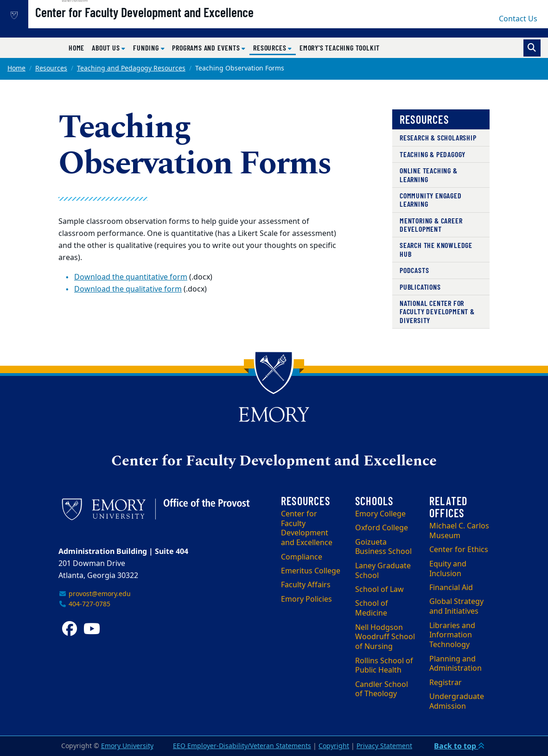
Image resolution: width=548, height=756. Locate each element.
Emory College (380, 514)
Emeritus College (311, 571)
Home (76, 48)
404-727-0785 (84, 604)
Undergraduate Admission (457, 702)
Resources (51, 68)
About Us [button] (107, 48)
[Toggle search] (532, 48)
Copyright (334, 746)
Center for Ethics (459, 550)
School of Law (379, 590)
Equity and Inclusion (448, 569)
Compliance (302, 557)
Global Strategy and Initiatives (456, 607)
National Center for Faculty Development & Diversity (437, 311)
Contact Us (518, 19)
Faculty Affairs (306, 585)
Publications (420, 287)
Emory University (127, 746)
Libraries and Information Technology (452, 635)
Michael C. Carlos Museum (459, 531)
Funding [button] (147, 48)
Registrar (446, 683)
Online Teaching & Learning (429, 175)
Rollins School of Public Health (384, 666)
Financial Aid (451, 588)
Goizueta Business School (383, 547)
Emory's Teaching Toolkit (340, 48)
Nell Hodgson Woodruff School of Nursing (385, 637)
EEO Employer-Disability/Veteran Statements (242, 746)
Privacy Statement (384, 746)
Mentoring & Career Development (431, 225)
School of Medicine (372, 608)
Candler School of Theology (382, 689)
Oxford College (382, 528)
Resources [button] (274, 47)
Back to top (459, 746)
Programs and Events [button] (207, 48)
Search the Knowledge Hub (436, 249)
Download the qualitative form (128, 289)
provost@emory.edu (95, 594)
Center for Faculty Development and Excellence (174, 24)
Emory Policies (306, 599)
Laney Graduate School (383, 571)
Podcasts (414, 270)
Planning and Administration (456, 664)
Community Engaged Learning (431, 200)
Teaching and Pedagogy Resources (131, 68)
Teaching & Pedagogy (433, 154)
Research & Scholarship (438, 137)
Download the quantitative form (131, 277)
